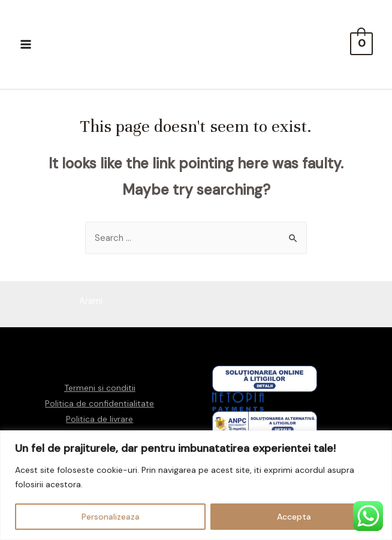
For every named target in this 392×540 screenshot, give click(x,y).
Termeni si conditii (100, 388)
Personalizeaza (111, 517)
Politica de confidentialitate (99, 403)
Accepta (294, 517)
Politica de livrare (99, 419)
